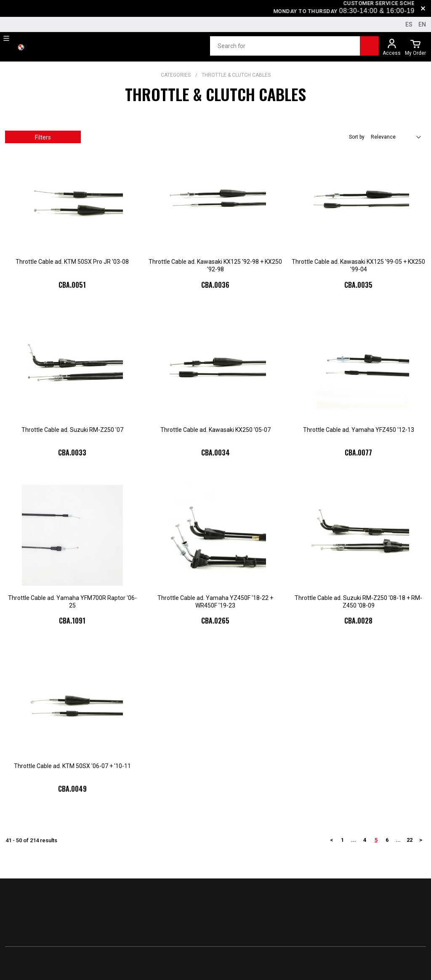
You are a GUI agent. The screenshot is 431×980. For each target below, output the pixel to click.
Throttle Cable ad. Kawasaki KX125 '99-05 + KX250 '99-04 (358, 265)
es (409, 24)
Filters (43, 137)
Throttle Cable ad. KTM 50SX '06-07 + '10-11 (72, 766)
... (354, 840)
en (422, 24)
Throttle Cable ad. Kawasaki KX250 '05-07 (215, 430)
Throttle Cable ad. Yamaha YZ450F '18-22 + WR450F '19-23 (215, 602)
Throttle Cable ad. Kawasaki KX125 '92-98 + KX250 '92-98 (215, 265)
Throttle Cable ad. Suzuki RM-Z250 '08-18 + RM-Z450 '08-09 (358, 602)
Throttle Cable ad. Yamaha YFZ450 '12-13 (359, 430)
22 (410, 840)
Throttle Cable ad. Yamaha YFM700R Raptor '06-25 (72, 602)
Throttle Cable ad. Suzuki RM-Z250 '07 (72, 430)
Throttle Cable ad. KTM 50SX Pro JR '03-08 (72, 262)
